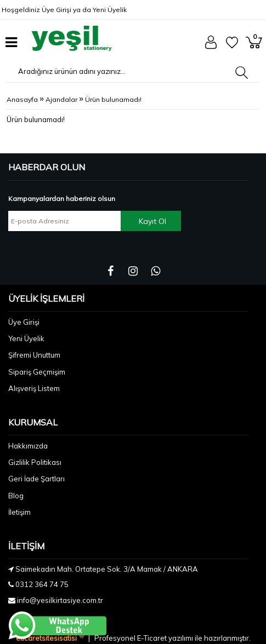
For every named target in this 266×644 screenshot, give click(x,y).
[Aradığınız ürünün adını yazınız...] (92, 71)
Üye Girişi (56, 10)
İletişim (19, 512)
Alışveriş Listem (34, 388)
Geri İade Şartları (36, 479)
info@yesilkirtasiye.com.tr (60, 600)
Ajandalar (61, 99)
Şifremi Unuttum (34, 355)
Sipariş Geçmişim (37, 372)
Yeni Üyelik (110, 10)
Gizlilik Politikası (35, 462)
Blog (16, 496)
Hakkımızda (28, 446)
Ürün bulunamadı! (113, 99)
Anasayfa (22, 99)
